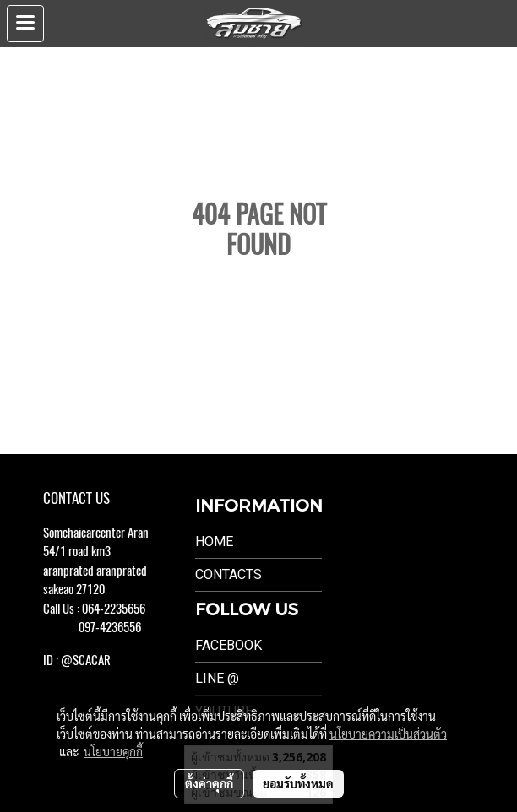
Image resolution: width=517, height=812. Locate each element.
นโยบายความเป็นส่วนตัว (388, 734)
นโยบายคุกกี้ (113, 751)
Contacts (229, 574)
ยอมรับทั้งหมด (298, 783)
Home (214, 541)
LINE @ (217, 678)
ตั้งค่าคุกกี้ (209, 783)
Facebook (229, 645)
